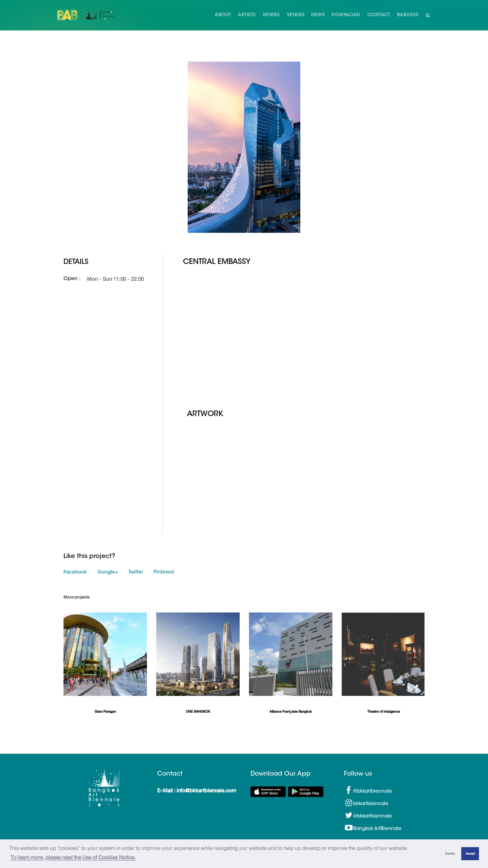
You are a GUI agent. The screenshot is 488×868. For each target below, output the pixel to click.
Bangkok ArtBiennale (377, 829)
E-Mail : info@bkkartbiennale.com (197, 790)
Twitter (136, 572)
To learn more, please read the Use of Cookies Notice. (73, 857)
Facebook (75, 572)
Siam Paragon (105, 712)
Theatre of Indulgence (384, 712)
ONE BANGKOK (198, 712)
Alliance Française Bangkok (291, 712)
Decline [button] (450, 854)
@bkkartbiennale (373, 791)
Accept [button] (470, 854)
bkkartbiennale (371, 804)
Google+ (108, 572)
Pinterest (164, 572)
